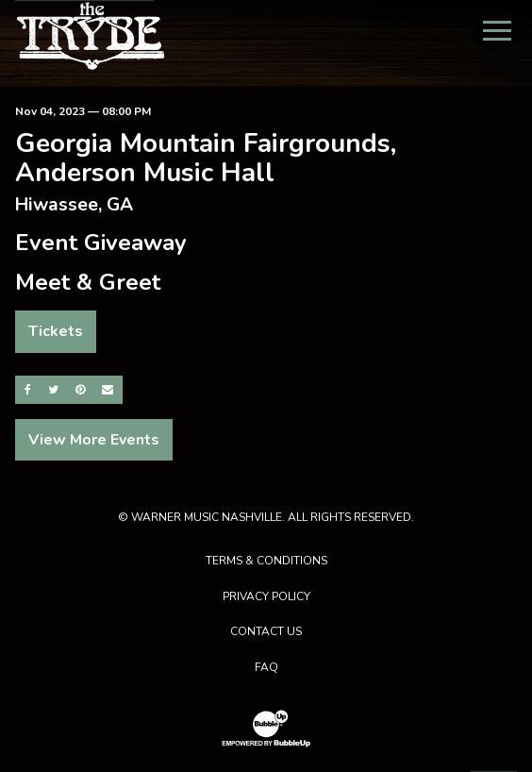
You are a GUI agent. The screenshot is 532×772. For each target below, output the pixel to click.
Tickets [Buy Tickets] (56, 331)
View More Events (94, 440)
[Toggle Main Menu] (497, 31)
